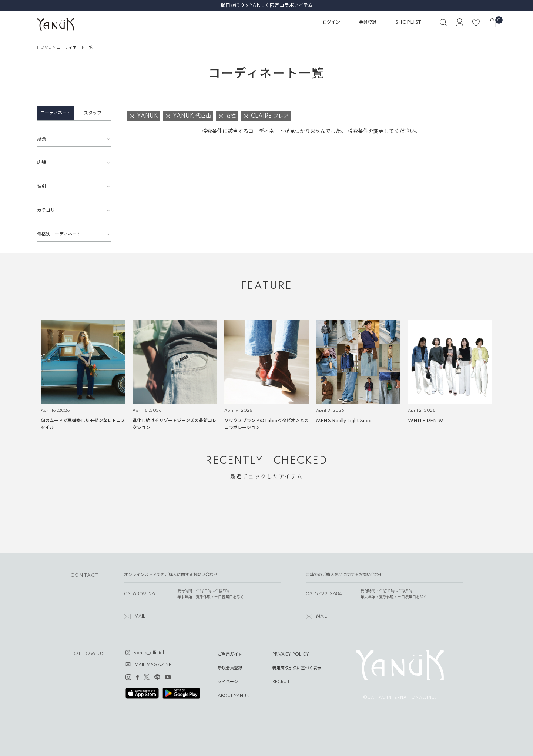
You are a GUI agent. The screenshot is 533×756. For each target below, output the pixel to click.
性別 (41, 186)
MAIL (140, 616)
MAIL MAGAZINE (153, 665)
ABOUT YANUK (233, 696)
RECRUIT (281, 682)
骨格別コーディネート (59, 234)
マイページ (228, 682)
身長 (41, 139)
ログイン (331, 22)
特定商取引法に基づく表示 (297, 668)
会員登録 (368, 22)
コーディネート (56, 113)
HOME (44, 48)
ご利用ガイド (230, 655)
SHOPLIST (408, 22)
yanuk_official (149, 653)
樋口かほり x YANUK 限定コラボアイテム (267, 6)
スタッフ (93, 113)
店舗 (41, 163)
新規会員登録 (230, 668)
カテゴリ (46, 210)
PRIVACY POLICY (291, 655)
